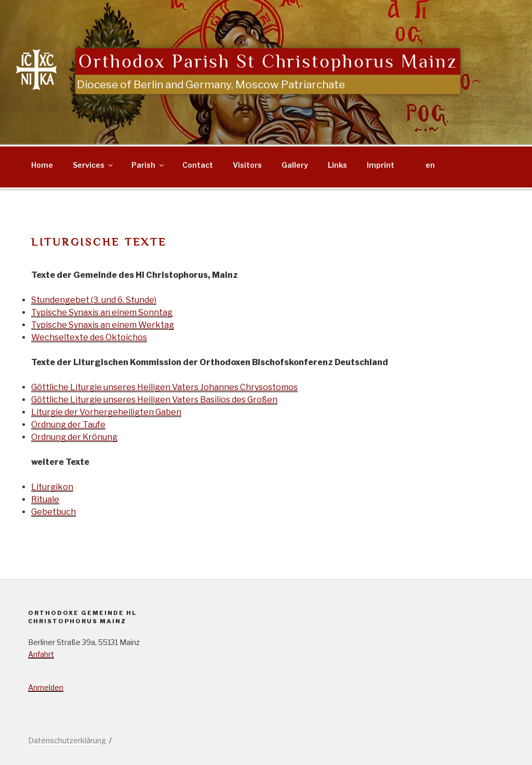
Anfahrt (41, 654)
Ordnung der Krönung (74, 437)
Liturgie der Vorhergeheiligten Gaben (106, 412)
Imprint (381, 165)
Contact (198, 165)
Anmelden (46, 687)
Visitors (247, 165)
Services (94, 165)
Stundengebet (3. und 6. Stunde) (94, 300)
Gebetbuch (54, 512)
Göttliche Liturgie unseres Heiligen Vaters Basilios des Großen (154, 400)
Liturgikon (52, 487)
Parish (148, 165)
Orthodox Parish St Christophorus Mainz (268, 62)
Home (42, 165)
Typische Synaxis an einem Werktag (103, 325)
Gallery (295, 165)
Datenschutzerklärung (67, 740)
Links (337, 165)
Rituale (45, 499)
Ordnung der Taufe (68, 425)
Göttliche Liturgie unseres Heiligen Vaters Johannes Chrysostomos (164, 387)
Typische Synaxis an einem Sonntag (102, 312)
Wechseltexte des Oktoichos (89, 337)
